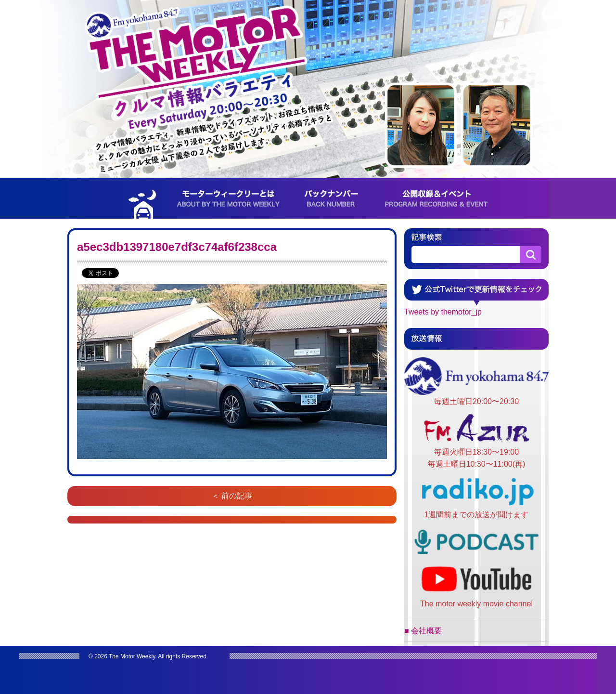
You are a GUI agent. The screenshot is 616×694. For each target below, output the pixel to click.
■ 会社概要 (423, 631)
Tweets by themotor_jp (443, 312)
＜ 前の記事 (232, 496)
